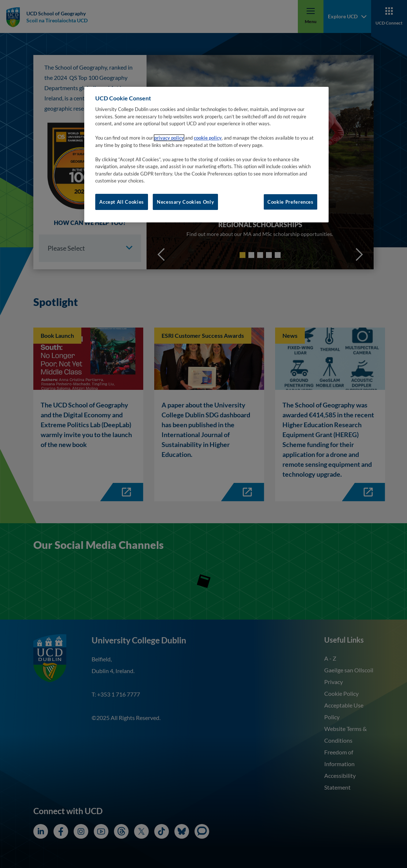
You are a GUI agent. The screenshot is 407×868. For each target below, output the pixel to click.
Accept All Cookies (122, 202)
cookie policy (208, 138)
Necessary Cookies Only (185, 202)
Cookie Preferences (291, 202)
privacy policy (169, 138)
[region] (206, 155)
